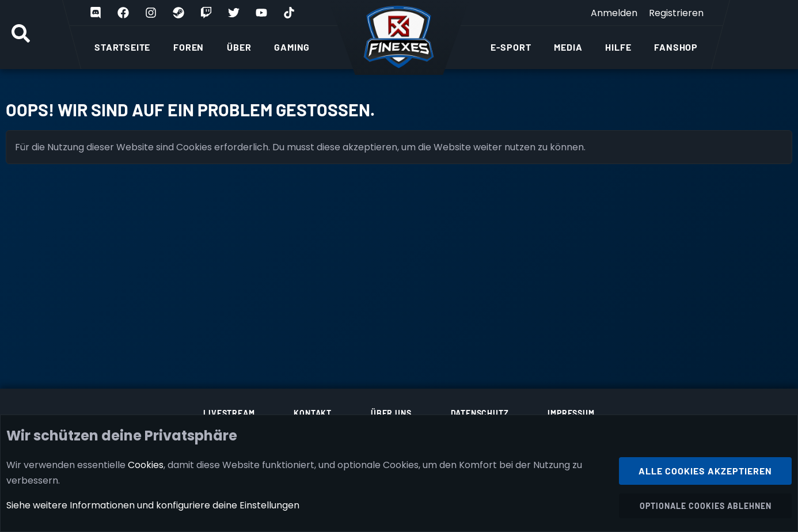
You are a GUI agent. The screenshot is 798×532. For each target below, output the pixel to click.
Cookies (146, 464)
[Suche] (21, 35)
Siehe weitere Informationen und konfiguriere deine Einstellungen (153, 505)
